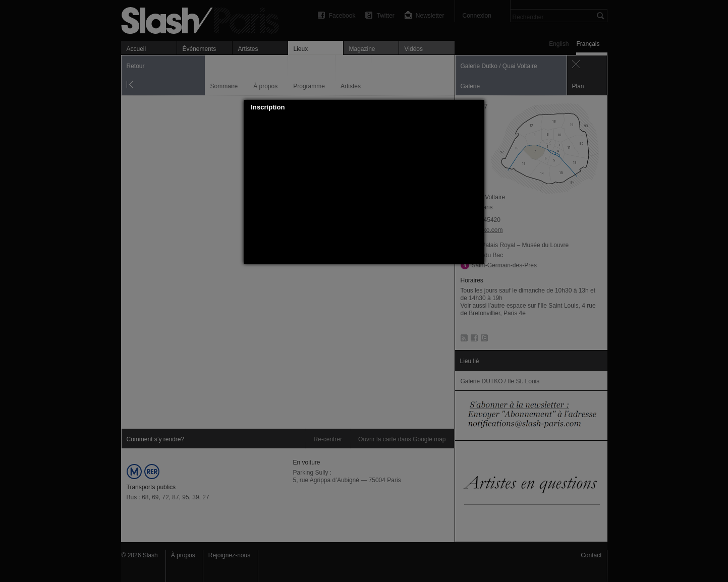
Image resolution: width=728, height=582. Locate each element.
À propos (183, 555)
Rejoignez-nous (229, 555)
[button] (477, 107)
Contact (591, 555)
